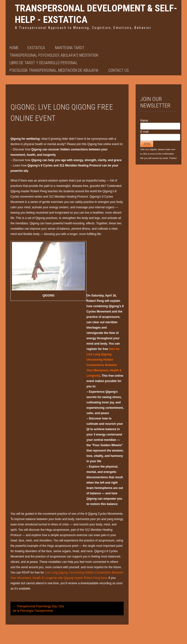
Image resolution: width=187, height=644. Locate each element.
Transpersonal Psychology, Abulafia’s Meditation (54, 55)
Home (14, 48)
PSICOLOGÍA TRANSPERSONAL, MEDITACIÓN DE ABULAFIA (54, 70)
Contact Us (119, 70)
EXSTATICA (36, 48)
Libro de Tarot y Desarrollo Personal (43, 63)
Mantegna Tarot (70, 48)
